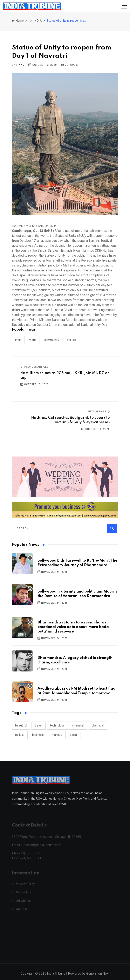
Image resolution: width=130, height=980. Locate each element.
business (38, 735)
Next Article (99, 412)
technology (57, 725)
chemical (78, 725)
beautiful (21, 725)
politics (20, 735)
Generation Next (98, 977)
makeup (57, 735)
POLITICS (71, 340)
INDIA (38, 21)
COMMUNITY (52, 340)
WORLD (33, 340)
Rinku (20, 65)
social (74, 735)
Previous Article (34, 367)
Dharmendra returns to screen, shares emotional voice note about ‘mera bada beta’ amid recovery (73, 627)
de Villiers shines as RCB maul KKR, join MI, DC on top (65, 375)
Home (18, 21)
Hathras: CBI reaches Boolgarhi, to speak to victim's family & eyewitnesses (70, 420)
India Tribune (56, 977)
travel (39, 725)
